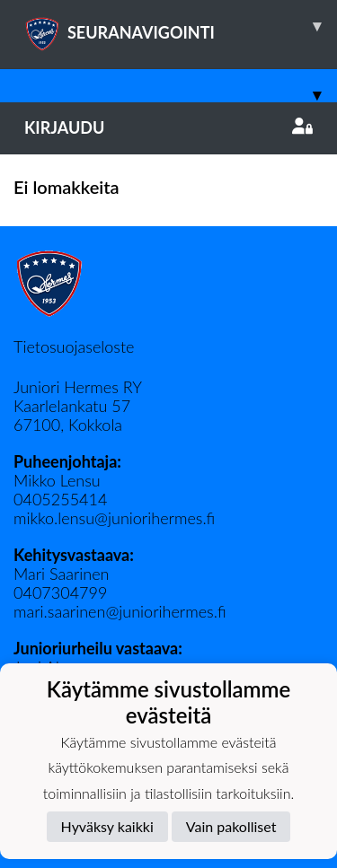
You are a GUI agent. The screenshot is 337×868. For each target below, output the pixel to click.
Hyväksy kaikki (107, 826)
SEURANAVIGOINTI (181, 26)
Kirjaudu (168, 127)
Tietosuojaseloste (74, 346)
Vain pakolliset (231, 826)
